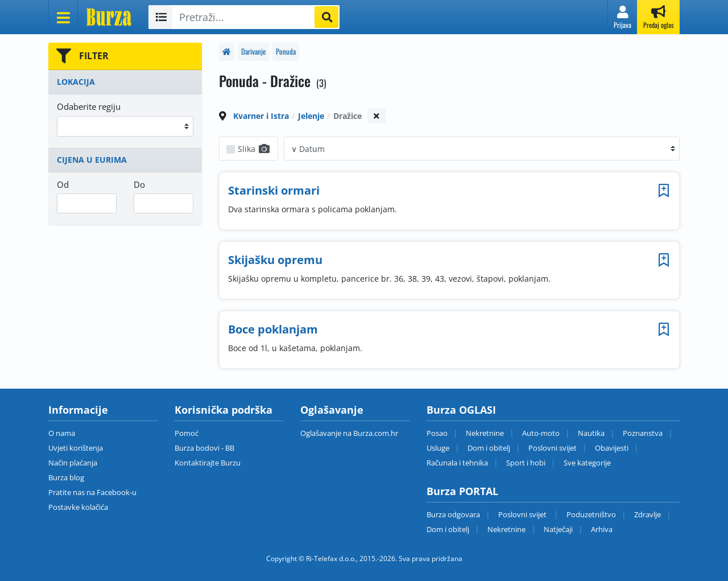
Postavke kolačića (78, 507)
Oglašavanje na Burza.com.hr (349, 433)
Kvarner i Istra (261, 116)
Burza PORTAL (462, 491)
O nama (62, 433)
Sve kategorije (587, 463)
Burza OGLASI (461, 410)
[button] (622, 17)
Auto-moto (541, 433)
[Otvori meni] (63, 17)
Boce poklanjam (273, 329)
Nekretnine (485, 433)
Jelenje (311, 116)
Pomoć (187, 433)
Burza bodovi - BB (204, 448)
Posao (437, 433)
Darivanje (253, 51)
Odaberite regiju (89, 106)
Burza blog (66, 477)
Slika (254, 149)
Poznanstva (643, 433)
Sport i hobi (526, 463)
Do (139, 184)
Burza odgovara (453, 514)
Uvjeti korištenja (76, 448)
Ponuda (286, 51)
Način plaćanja (73, 463)
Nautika (591, 433)
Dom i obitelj (489, 448)
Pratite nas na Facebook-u (92, 492)
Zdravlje (648, 514)
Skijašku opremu (275, 260)
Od (63, 184)
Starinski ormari (274, 190)
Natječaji (558, 529)
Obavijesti (612, 448)
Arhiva (602, 529)
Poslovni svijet (553, 448)
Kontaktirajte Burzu (208, 463)
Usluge (438, 448)
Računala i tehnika (457, 463)
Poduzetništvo (591, 514)
